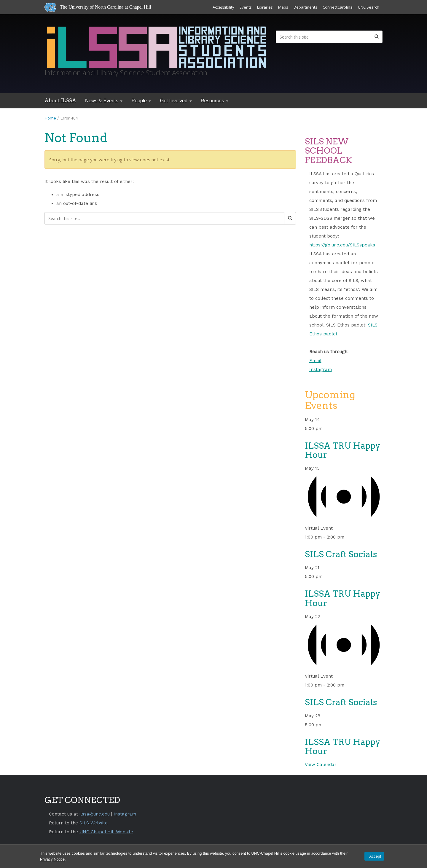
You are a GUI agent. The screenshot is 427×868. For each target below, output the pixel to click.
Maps (283, 7)
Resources (215, 101)
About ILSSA (60, 101)
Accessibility (223, 7)
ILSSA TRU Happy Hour (342, 450)
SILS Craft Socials (341, 554)
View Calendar (321, 765)
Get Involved (176, 101)
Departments (305, 7)
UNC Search (369, 7)
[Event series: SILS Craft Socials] (348, 537)
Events (246, 7)
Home (50, 118)
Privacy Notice (52, 859)
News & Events (104, 101)
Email (315, 361)
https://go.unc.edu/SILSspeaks (342, 245)
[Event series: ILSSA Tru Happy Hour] (326, 429)
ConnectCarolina (338, 7)
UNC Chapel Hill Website (106, 832)
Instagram (321, 370)
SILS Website (94, 823)
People (141, 101)
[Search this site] (323, 37)
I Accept (374, 856)
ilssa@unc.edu (95, 814)
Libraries (265, 7)
